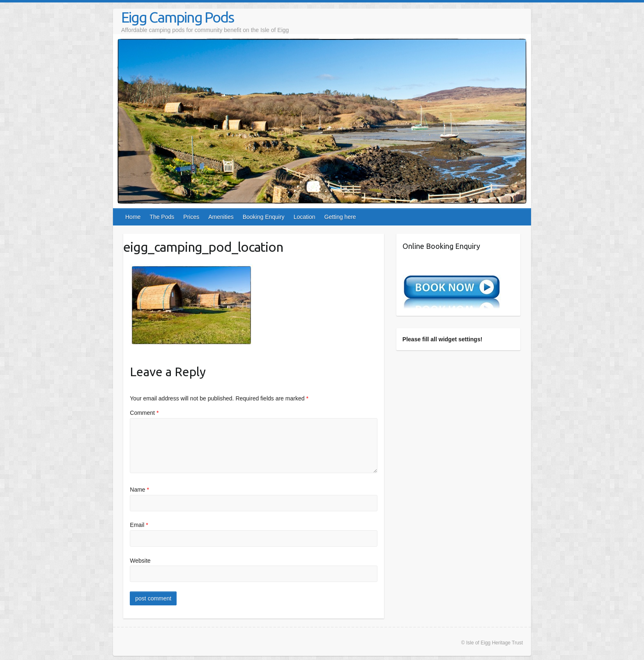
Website (140, 561)
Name (139, 490)
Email (139, 525)
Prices (191, 217)
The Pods (162, 217)
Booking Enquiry (264, 217)
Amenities (221, 217)
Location (305, 217)
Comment (144, 413)
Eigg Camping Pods (177, 17)
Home (133, 217)
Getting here (340, 217)
